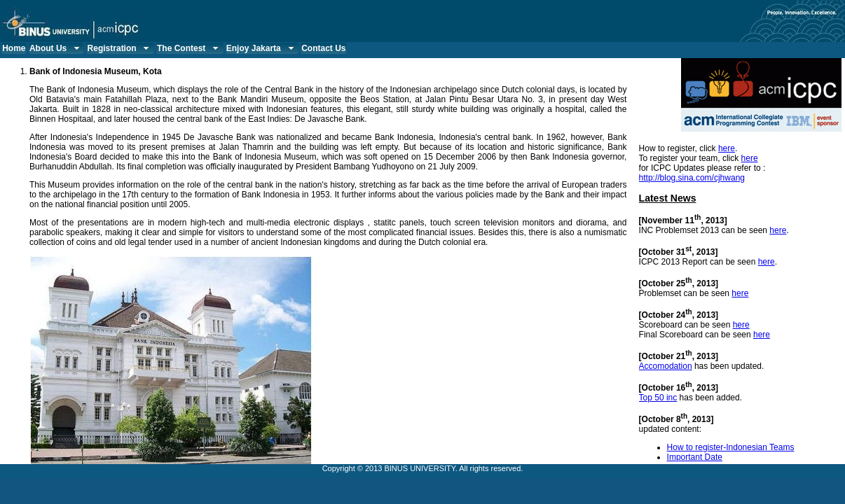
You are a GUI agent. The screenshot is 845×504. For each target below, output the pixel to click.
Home (14, 48)
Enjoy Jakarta (262, 48)
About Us (56, 48)
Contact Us (323, 48)
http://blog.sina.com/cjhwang (692, 178)
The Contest (189, 48)
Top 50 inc (658, 398)
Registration (120, 48)
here (727, 148)
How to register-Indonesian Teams (731, 447)
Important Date (695, 457)
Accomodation (666, 366)
